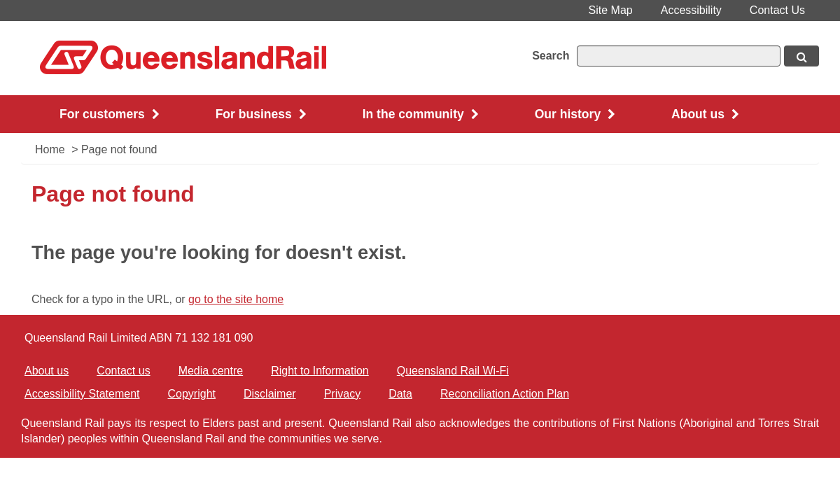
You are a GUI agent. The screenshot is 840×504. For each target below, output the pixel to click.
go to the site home (236, 299)
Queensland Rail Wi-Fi (453, 371)
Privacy (342, 394)
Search (551, 56)
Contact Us (777, 10)
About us (47, 371)
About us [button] (705, 114)
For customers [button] (110, 114)
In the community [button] (421, 114)
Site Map (611, 10)
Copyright (192, 394)
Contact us (123, 371)
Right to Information (320, 371)
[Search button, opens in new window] (801, 56)
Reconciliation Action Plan (505, 394)
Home (50, 149)
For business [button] (261, 114)
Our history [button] (575, 114)
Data (400, 394)
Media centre (211, 371)
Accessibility (691, 10)
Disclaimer (270, 394)
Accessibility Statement (82, 394)
